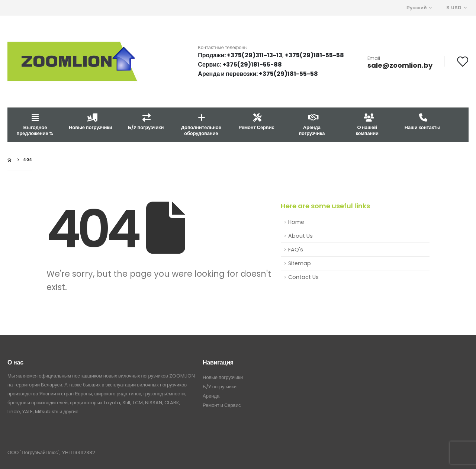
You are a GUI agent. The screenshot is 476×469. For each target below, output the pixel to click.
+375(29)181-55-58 (314, 55)
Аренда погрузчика (312, 124)
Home (296, 222)
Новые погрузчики (91, 121)
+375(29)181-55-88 (252, 65)
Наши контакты (422, 121)
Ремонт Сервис (257, 121)
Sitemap (300, 263)
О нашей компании (367, 124)
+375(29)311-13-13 (255, 55)
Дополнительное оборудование (201, 124)
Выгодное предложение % (35, 124)
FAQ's (296, 250)
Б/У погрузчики (146, 121)
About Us (300, 236)
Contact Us (303, 277)
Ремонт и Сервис (222, 405)
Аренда (211, 396)
